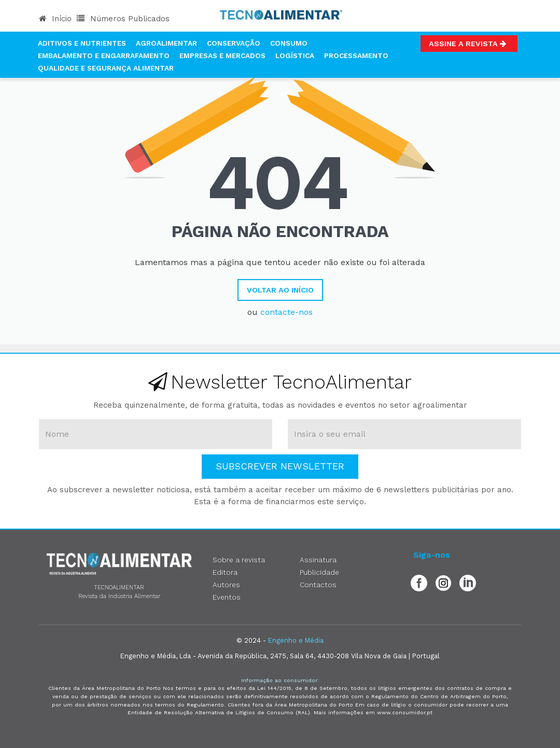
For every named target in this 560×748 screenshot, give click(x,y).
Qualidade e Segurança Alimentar (106, 68)
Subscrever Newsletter (280, 466)
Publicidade (319, 572)
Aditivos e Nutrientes (82, 43)
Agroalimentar (166, 43)
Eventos (227, 597)
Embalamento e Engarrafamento (104, 56)
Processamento (356, 56)
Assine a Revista (469, 44)
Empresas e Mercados (222, 56)
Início (55, 19)
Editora (225, 572)
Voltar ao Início (280, 290)
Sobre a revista (239, 560)
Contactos (318, 585)
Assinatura (318, 560)
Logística (295, 56)
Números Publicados (123, 19)
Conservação (234, 43)
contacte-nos (286, 312)
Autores (226, 585)
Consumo (289, 43)
